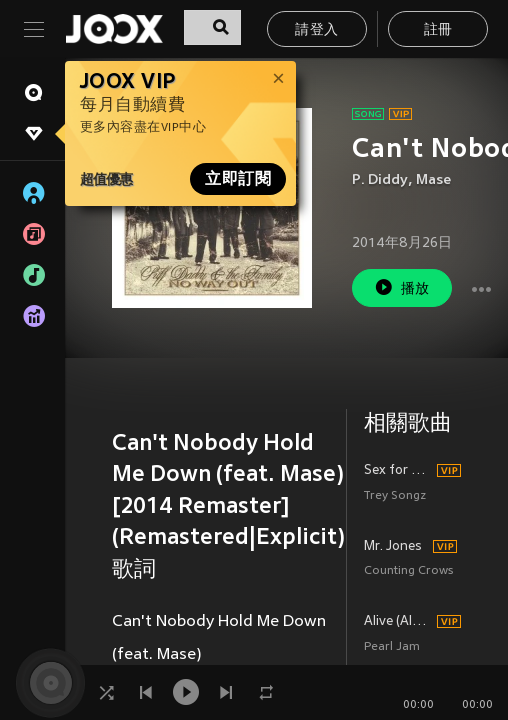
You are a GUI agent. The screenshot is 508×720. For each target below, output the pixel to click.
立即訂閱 (238, 179)
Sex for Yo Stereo (397, 471)
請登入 (316, 30)
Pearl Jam (392, 647)
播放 (402, 287)
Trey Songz (395, 496)
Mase (433, 180)
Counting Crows (408, 571)
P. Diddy (380, 180)
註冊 (438, 30)
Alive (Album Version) (397, 622)
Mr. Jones (393, 547)
